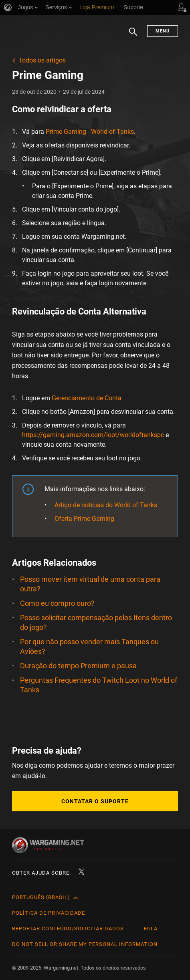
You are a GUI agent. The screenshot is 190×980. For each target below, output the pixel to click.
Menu (163, 31)
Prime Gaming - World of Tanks (90, 132)
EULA (151, 929)
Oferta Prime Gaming (84, 519)
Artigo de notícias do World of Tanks (106, 505)
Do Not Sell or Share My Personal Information (85, 944)
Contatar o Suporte (95, 801)
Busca (133, 36)
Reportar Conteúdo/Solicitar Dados (68, 929)
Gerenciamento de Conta (87, 398)
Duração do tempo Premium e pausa (78, 666)
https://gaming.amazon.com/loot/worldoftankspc (93, 435)
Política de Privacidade (49, 913)
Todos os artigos (42, 60)
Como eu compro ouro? (57, 603)
